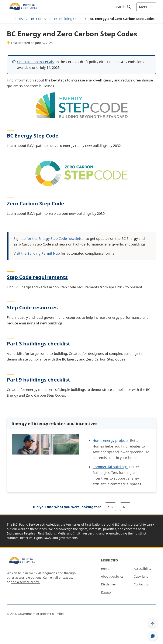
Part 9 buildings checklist (38, 380)
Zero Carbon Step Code (35, 203)
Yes (110, 507)
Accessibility (142, 569)
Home (105, 569)
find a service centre (25, 582)
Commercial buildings (110, 467)
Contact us (141, 584)
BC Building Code (68, 19)
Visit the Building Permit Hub (37, 253)
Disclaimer (109, 584)
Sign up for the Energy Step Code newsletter (49, 239)
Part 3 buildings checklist (38, 343)
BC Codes (39, 19)
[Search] (123, 7)
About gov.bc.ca (112, 576)
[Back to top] (153, 623)
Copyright (141, 576)
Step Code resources (33, 307)
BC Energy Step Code (33, 135)
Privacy (106, 592)
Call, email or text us (58, 577)
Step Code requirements (37, 277)
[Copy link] (153, 636)
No (125, 507)
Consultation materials (35, 62)
